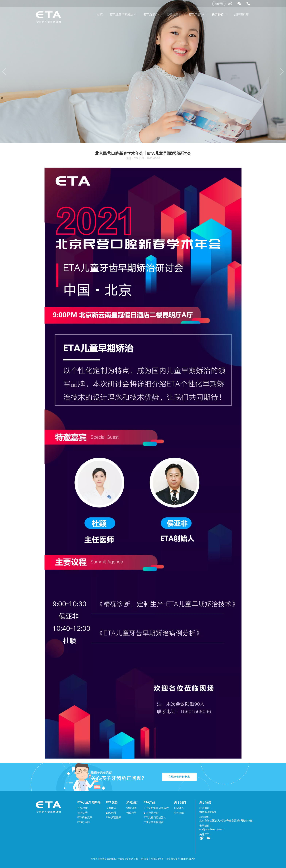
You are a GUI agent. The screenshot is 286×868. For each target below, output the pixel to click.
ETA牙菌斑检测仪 (154, 822)
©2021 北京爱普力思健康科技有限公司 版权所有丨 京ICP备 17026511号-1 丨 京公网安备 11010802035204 (143, 859)
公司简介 (179, 813)
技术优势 (82, 813)
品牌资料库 (241, 15)
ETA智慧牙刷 (151, 813)
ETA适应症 (84, 822)
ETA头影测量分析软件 (156, 808)
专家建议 (111, 808)
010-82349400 (208, 812)
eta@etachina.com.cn (212, 829)
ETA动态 (179, 808)
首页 (100, 15)
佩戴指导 (132, 813)
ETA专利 (111, 813)
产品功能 (82, 808)
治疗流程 (132, 808)
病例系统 (219, 4)
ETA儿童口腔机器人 (155, 817)
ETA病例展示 (85, 817)
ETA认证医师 (113, 817)
